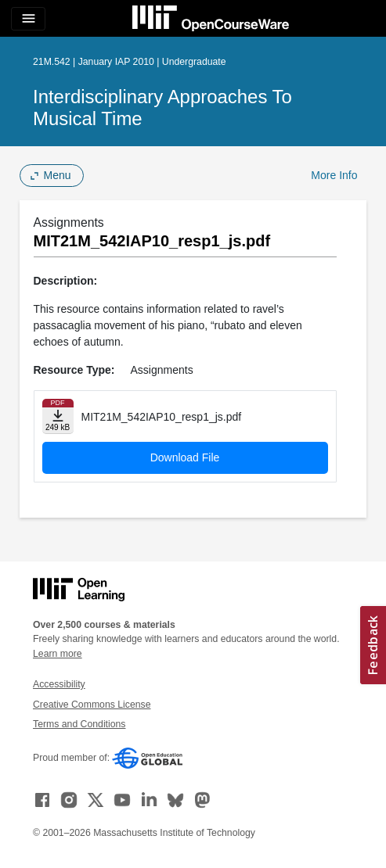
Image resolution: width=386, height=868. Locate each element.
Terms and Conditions (79, 724)
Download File (185, 457)
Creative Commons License (92, 705)
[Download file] (58, 416)
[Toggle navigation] (28, 19)
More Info (334, 175)
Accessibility (59, 684)
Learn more (58, 654)
